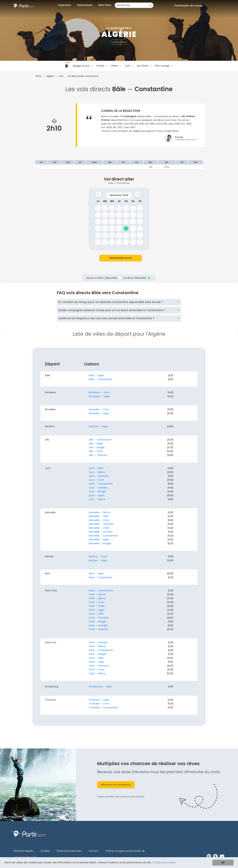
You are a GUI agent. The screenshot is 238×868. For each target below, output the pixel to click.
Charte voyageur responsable (125, 851)
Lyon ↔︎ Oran (96, 480)
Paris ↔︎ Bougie (97, 621)
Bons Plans (105, 5)
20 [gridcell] (140, 222)
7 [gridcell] (98, 215)
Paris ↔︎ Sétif (96, 614)
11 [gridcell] (126, 215)
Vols (129, 66)
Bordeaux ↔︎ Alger (99, 396)
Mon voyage (164, 66)
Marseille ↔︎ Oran (99, 520)
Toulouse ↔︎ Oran (99, 704)
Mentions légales (24, 851)
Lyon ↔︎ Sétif (96, 468)
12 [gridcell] (133, 215)
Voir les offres (119, 42)
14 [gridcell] (98, 222)
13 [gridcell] (140, 215)
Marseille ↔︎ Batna (99, 512)
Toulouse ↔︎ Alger (99, 700)
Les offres (144, 66)
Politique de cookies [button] (164, 862)
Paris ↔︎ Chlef (97, 606)
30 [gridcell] (98, 208)
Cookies (45, 851)
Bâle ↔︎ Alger (96, 375)
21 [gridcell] (98, 228)
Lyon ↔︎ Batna (97, 499)
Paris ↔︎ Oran (97, 602)
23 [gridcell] (112, 228)
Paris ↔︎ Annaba (98, 625)
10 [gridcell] (119, 215)
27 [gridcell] (140, 228)
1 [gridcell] (105, 208)
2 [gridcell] (112, 208)
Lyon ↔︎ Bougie (97, 491)
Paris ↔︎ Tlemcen (99, 618)
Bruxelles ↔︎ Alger (99, 413)
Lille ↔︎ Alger (96, 443)
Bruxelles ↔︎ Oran (99, 409)
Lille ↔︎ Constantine (100, 440)
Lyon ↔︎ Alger (97, 495)
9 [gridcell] (112, 215)
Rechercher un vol (121, 258)
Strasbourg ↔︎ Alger (100, 687)
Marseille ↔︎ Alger (99, 539)
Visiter (116, 66)
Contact (93, 851)
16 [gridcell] (112, 222)
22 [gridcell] (105, 228)
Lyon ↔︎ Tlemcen (99, 476)
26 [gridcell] (133, 228)
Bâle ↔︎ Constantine (101, 379)
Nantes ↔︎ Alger (98, 560)
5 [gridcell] (133, 208)
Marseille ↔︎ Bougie (100, 543)
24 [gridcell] (119, 228)
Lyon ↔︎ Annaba (98, 488)
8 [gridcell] (105, 215)
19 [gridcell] (133, 222)
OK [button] (223, 863)
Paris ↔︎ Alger (97, 610)
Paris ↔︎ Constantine (101, 590)
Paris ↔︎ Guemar (98, 629)
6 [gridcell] (140, 208)
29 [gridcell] (105, 235)
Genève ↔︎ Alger (99, 426)
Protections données (69, 851)
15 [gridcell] (105, 222)
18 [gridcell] (126, 222)
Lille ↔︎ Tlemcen (98, 455)
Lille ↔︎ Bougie (97, 447)
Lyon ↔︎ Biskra (97, 472)
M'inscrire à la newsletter (116, 785)
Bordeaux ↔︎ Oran (99, 392)
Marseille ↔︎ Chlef (99, 528)
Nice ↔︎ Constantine (101, 577)
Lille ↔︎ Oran (96, 451)
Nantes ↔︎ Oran (98, 556)
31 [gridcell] (119, 235)
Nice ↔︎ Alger (96, 573)
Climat (102, 66)
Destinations (85, 5)
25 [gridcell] (126, 228)
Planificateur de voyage (188, 6)
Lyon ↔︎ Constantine (101, 484)
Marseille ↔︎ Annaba (101, 532)
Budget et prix (83, 66)
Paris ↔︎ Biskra (97, 598)
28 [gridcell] (98, 235)
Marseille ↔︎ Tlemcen (101, 524)
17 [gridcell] (119, 222)
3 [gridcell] (119, 208)
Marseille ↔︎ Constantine (103, 536)
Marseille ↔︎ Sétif (99, 516)
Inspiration (65, 5)
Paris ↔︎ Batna (97, 594)
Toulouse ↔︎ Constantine (103, 707)
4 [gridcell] (126, 208)
